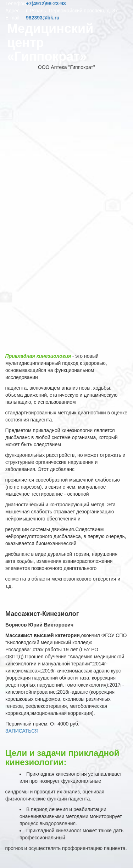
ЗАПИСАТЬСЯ (22, 731)
